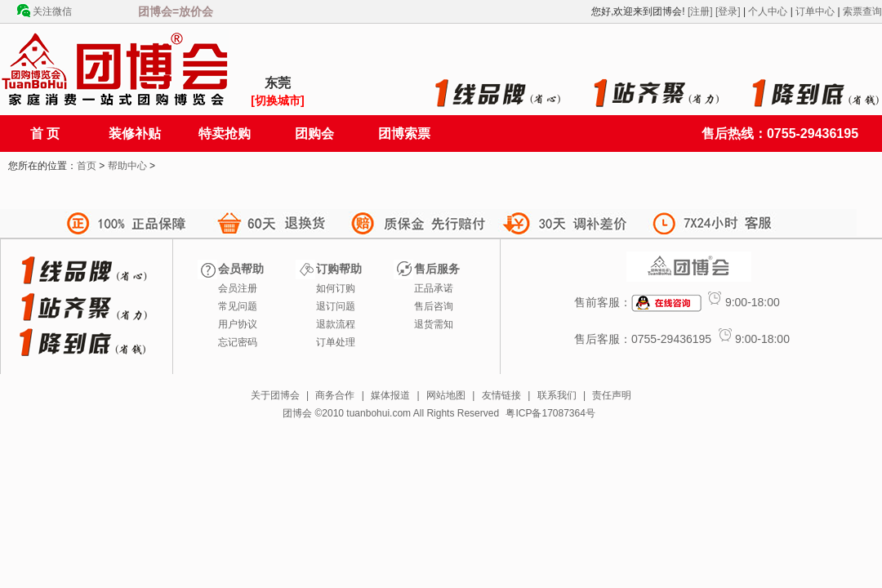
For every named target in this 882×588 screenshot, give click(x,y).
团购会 (314, 134)
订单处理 (336, 342)
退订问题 (336, 306)
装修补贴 (135, 134)
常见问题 (238, 306)
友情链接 (501, 395)
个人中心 (768, 11)
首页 (87, 166)
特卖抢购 (225, 134)
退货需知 (434, 324)
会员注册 (238, 288)
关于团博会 (275, 395)
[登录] (728, 11)
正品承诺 (434, 288)
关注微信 (52, 11)
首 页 (45, 134)
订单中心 (815, 11)
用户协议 (238, 324)
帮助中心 (127, 166)
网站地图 (446, 395)
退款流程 (336, 324)
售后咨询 (434, 306)
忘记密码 (238, 342)
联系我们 (557, 395)
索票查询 (862, 11)
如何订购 (336, 288)
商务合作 (335, 395)
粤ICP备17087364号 (550, 413)
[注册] (700, 11)
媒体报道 (390, 395)
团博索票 (404, 134)
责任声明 (612, 395)
